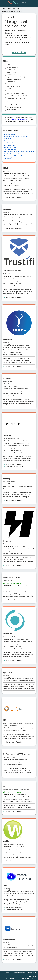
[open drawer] (2, 3)
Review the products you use (19, 119)
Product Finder (19, 52)
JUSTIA (34, 979)
